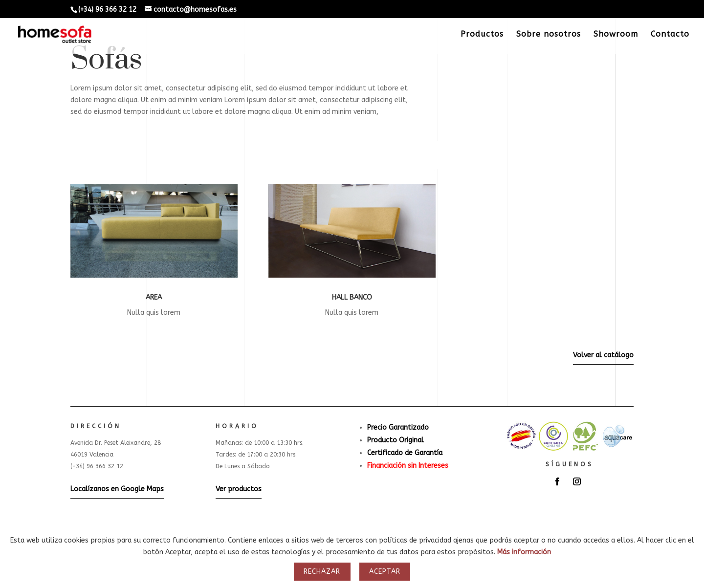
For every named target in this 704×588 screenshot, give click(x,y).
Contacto (670, 35)
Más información (524, 552)
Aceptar (385, 572)
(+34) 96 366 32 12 (97, 466)
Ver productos (239, 489)
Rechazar (322, 572)
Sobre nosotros (549, 35)
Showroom (616, 35)
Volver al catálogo (603, 355)
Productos (482, 35)
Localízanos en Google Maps (117, 489)
